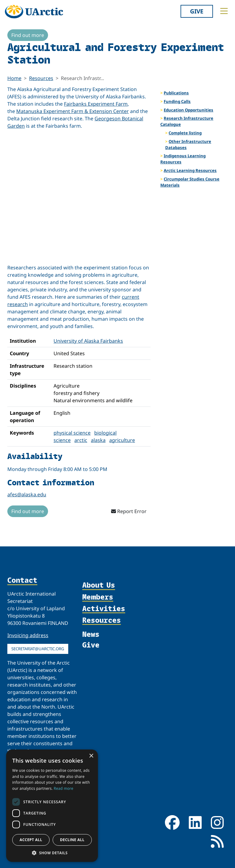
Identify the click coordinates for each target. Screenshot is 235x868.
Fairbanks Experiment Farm (96, 104)
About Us (99, 585)
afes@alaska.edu (27, 494)
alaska (98, 440)
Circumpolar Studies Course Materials (190, 182)
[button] (52, 853)
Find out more (28, 35)
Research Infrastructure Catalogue (187, 121)
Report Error (129, 511)
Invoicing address (28, 635)
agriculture (122, 440)
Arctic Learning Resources (190, 170)
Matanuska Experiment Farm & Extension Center (73, 111)
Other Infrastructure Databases (188, 144)
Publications (176, 93)
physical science (72, 433)
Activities (104, 609)
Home (14, 78)
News (91, 634)
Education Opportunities (188, 110)
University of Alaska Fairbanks (88, 341)
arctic (81, 440)
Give (197, 11)
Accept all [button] (31, 840)
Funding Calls (177, 101)
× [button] (91, 756)
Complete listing (185, 133)
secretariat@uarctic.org (38, 649)
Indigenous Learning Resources (183, 159)
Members (98, 597)
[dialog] (52, 806)
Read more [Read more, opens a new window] (64, 788)
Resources (41, 78)
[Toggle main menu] (224, 11)
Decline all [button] (72, 840)
